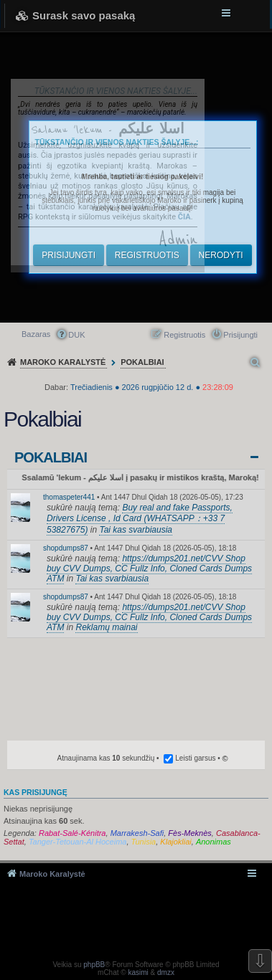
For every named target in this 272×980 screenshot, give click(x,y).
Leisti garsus (195, 758)
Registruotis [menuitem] (184, 335)
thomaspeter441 (69, 497)
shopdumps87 (66, 548)
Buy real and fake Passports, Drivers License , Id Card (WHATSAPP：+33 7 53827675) (140, 519)
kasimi (138, 972)
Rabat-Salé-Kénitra (72, 833)
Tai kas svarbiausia (136, 530)
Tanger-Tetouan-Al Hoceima (78, 842)
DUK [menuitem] (76, 335)
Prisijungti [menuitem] (240, 335)
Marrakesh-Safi (137, 833)
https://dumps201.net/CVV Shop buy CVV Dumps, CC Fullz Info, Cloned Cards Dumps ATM (149, 569)
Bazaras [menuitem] (36, 334)
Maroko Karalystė (52, 874)
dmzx (166, 972)
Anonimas (214, 842)
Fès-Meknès (190, 833)
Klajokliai (175, 842)
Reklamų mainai (106, 627)
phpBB (94, 965)
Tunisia (144, 842)
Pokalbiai (51, 457)
